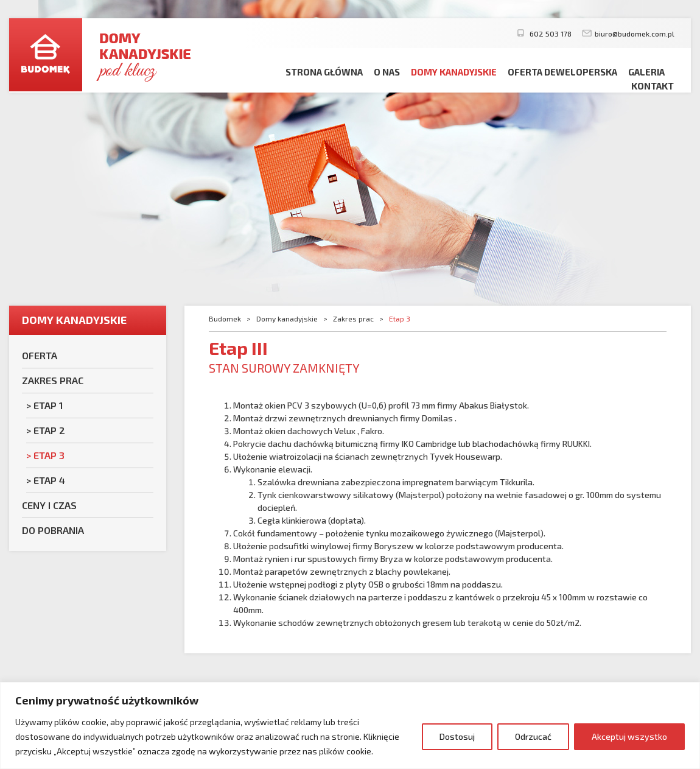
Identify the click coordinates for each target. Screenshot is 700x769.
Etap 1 (48, 405)
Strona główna (324, 72)
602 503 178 (550, 33)
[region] (350, 725)
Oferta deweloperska (562, 72)
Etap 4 (49, 480)
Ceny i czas (49, 505)
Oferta (40, 355)
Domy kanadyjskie (454, 72)
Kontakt (653, 86)
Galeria (646, 72)
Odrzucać (533, 736)
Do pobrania (53, 530)
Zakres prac (53, 380)
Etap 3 (49, 455)
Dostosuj (457, 736)
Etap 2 (49, 430)
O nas (387, 72)
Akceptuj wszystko (629, 736)
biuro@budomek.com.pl (635, 33)
